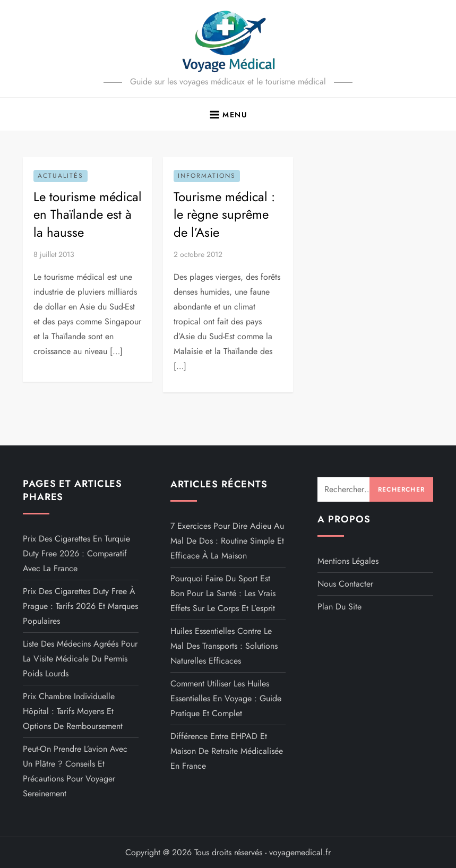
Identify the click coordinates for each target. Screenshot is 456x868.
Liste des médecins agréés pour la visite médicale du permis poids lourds (80, 659)
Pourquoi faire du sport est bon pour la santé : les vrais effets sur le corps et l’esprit (223, 593)
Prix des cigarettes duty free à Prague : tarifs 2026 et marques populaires (80, 606)
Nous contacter (345, 584)
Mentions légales (348, 561)
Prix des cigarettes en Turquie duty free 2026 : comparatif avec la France (76, 553)
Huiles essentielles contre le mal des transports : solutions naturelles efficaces (224, 646)
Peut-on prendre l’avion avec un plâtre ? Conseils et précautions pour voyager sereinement (75, 771)
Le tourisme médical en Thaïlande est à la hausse (88, 214)
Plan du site (339, 607)
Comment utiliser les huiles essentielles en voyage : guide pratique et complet (226, 698)
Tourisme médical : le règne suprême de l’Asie (224, 214)
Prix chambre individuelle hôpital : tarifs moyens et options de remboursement (73, 711)
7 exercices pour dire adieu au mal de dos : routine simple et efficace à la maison (227, 541)
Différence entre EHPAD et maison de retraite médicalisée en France (227, 751)
